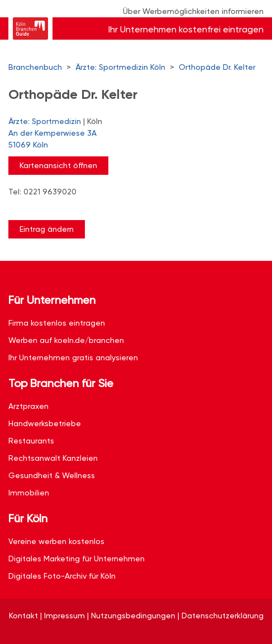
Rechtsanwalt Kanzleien (53, 458)
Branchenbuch (35, 67)
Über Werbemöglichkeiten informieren (193, 11)
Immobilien (29, 493)
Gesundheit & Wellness (52, 475)
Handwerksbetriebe (45, 423)
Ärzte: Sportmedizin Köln (120, 67)
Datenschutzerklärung (223, 616)
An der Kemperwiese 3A (130, 140)
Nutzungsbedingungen (133, 616)
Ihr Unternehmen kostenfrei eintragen (186, 29)
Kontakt (23, 616)
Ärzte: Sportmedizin (45, 121)
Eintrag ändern (47, 229)
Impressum (65, 616)
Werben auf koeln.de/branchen (66, 340)
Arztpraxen (28, 406)
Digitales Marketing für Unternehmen (77, 559)
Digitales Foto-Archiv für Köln (62, 576)
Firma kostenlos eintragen (57, 323)
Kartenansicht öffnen (58, 165)
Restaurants (31, 441)
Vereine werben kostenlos (56, 541)
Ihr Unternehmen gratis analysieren (73, 357)
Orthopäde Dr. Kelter (217, 67)
